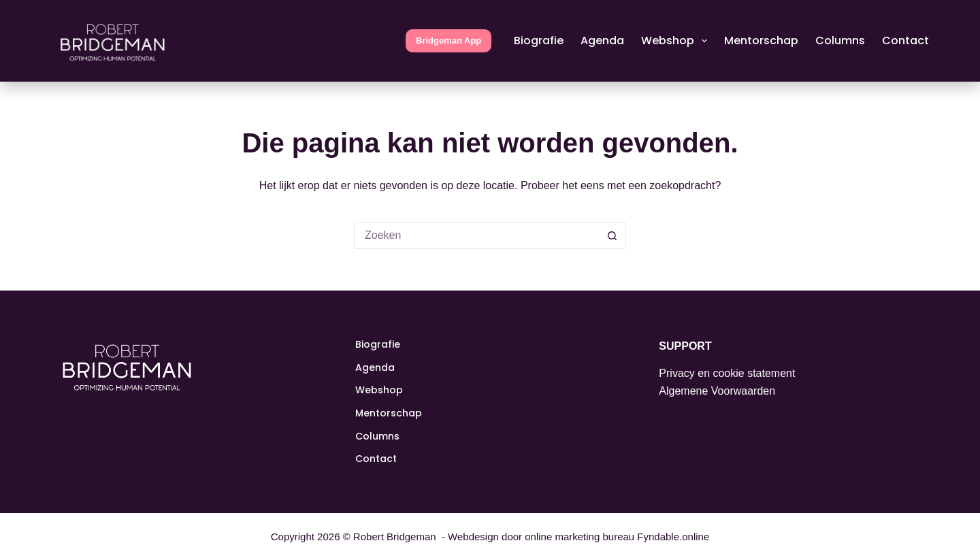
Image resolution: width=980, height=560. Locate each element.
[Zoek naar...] (476, 235)
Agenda (602, 40)
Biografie (539, 40)
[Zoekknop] (612, 235)
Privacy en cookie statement (727, 373)
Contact (905, 40)
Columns (840, 40)
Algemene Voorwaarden (717, 391)
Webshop (677, 41)
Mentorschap (761, 40)
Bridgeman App (448, 40)
